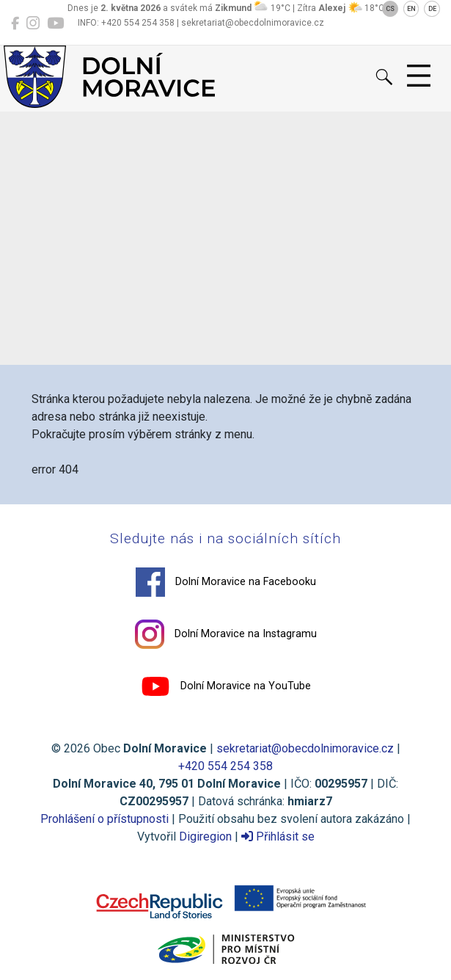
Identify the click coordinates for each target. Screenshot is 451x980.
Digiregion (205, 836)
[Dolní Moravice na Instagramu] (33, 23)
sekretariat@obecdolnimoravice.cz (305, 748)
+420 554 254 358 (225, 766)
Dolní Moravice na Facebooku (226, 582)
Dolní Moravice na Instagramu (226, 634)
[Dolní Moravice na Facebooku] (15, 23)
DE (432, 9)
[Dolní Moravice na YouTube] (55, 23)
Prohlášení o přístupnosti (104, 819)
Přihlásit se (278, 836)
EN (411, 9)
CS (390, 9)
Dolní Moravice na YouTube (226, 686)
